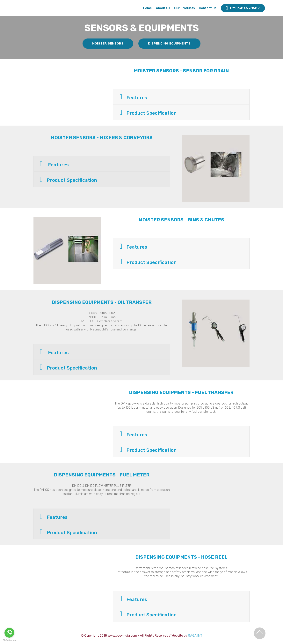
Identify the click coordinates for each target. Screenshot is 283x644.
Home (147, 8)
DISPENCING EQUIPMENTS (170, 43)
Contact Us (208, 8)
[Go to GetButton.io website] (9, 640)
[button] (181, 97)
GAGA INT (195, 636)
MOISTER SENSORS (108, 43)
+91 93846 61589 (243, 8)
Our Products (185, 8)
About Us (163, 8)
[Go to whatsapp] (9, 633)
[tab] (181, 97)
